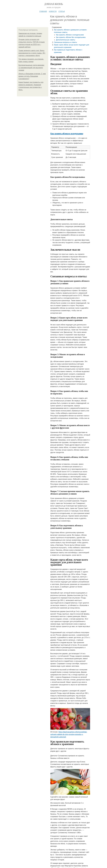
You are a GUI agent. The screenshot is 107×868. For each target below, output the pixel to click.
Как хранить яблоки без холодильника (71, 37)
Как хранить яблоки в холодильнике (70, 35)
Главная (43, 11)
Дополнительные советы (66, 40)
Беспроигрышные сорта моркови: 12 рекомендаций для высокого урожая (31, 68)
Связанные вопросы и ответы (65, 42)
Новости (53, 11)
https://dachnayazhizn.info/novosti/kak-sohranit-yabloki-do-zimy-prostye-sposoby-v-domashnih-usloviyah (69, 734)
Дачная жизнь (53, 4)
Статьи (62, 11)
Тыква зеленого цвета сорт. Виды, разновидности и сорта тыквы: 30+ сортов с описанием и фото (32, 53)
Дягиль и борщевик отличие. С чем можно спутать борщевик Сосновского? (32, 76)
